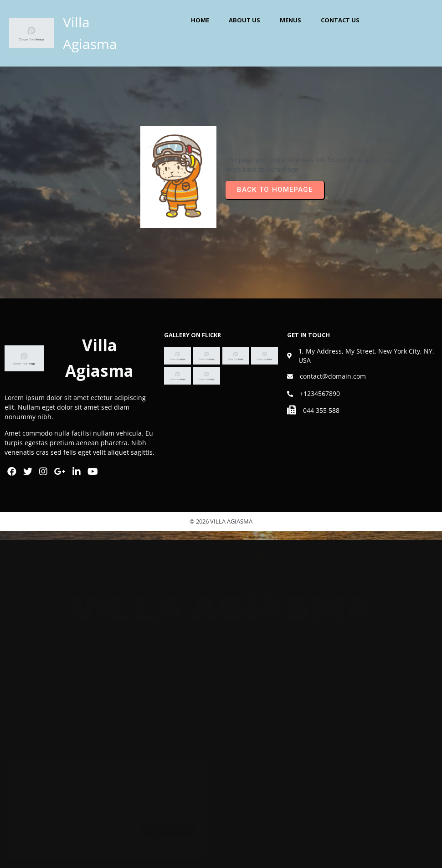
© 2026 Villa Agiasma (221, 521)
